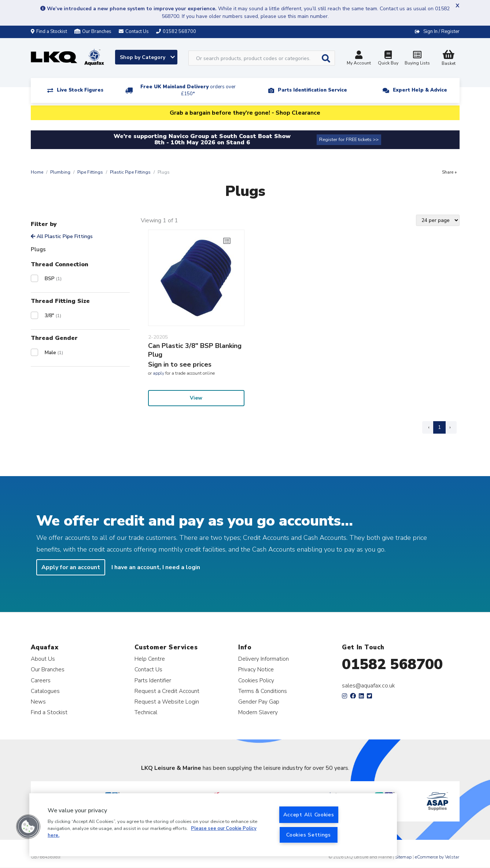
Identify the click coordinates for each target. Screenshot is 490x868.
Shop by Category (147, 57)
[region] (213, 825)
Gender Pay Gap (259, 702)
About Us (43, 659)
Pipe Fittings (90, 172)
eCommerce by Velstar (437, 857)
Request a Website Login (167, 702)
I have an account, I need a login (156, 567)
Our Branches (93, 31)
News (38, 702)
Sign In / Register (441, 31)
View (196, 398)
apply (159, 373)
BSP (53, 279)
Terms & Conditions (263, 691)
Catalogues (45, 691)
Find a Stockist (49, 31)
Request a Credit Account (167, 691)
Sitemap (403, 857)
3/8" (53, 316)
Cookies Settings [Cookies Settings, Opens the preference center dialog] (309, 835)
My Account (359, 59)
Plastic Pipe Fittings (130, 172)
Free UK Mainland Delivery (188, 90)
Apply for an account (71, 567)
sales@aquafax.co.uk (369, 686)
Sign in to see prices (180, 364)
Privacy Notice (256, 669)
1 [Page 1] (439, 427)
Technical (146, 712)
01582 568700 (392, 664)
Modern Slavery (258, 712)
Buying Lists (417, 59)
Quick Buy (388, 59)
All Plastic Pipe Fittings (62, 236)
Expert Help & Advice (420, 90)
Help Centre (150, 659)
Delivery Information (264, 659)
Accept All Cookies (309, 815)
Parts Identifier (153, 680)
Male (54, 353)
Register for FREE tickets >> (349, 140)
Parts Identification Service (312, 90)
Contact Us (148, 669)
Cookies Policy (256, 680)
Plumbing (60, 172)
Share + (450, 172)
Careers (41, 680)
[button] (28, 827)
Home (37, 172)
